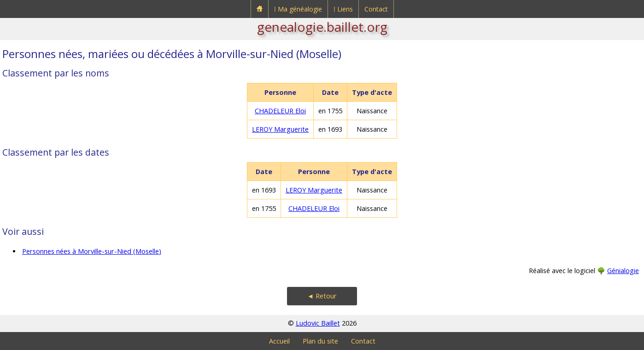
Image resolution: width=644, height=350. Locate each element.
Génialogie (623, 271)
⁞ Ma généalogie (298, 9)
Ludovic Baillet (318, 323)
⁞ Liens (343, 9)
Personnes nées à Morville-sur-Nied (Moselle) (92, 251)
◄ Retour (322, 296)
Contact (376, 9)
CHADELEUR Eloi (280, 111)
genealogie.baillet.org (322, 27)
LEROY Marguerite (280, 129)
